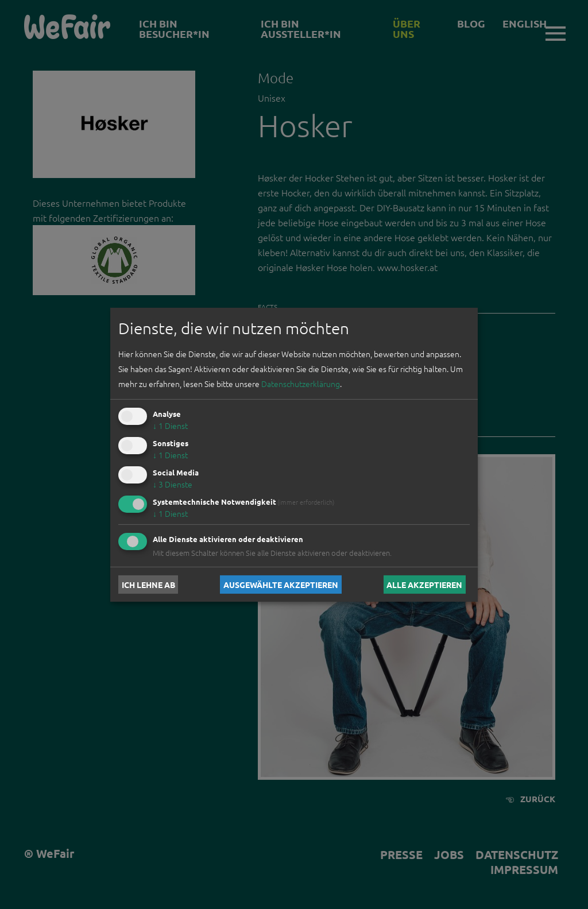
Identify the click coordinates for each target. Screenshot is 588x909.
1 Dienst (170, 426)
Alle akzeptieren (424, 585)
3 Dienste (173, 484)
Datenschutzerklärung (301, 384)
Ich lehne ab (148, 585)
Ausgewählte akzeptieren (281, 585)
